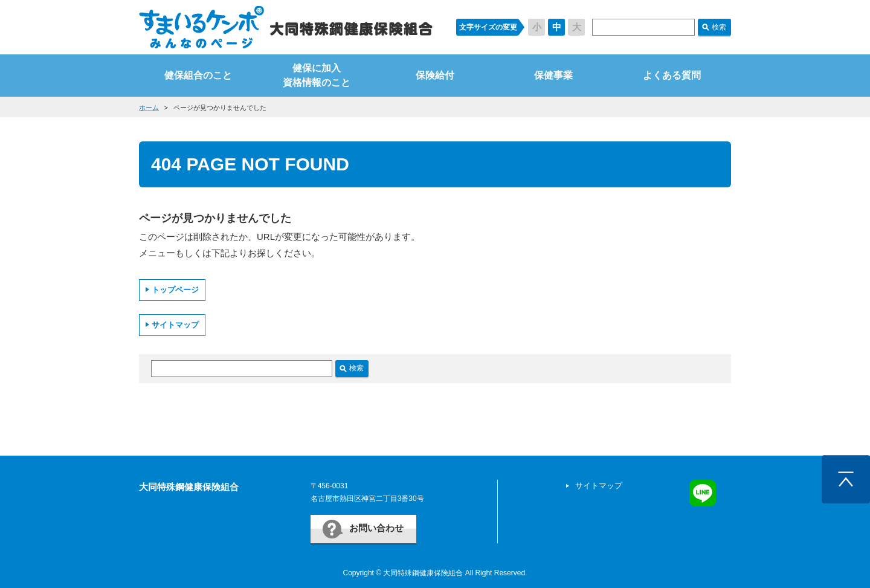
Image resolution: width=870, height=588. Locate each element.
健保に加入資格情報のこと (317, 75)
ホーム (149, 108)
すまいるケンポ (286, 27)
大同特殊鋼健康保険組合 (189, 487)
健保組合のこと (198, 75)
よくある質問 (672, 75)
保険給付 (435, 75)
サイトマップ (175, 325)
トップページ (175, 290)
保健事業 (553, 75)
